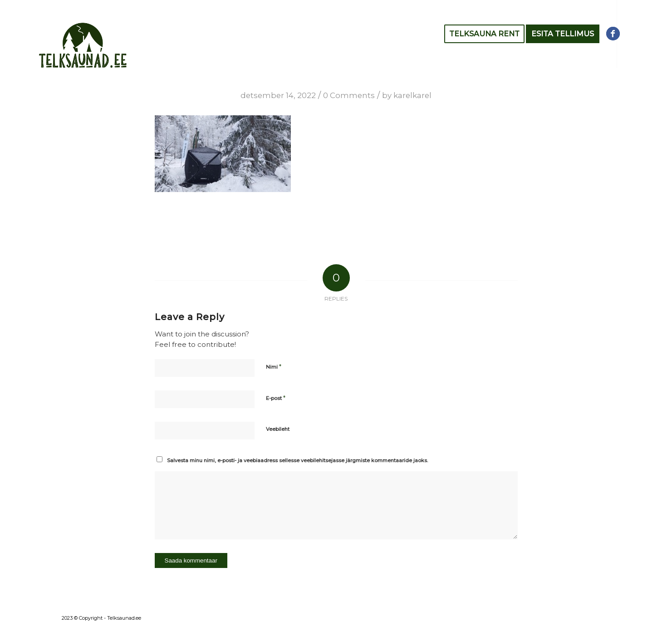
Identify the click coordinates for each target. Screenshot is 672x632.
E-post (276, 398)
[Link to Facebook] (613, 34)
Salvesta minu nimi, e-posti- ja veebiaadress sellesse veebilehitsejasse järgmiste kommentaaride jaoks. (297, 460)
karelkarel (412, 95)
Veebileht (278, 429)
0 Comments (349, 95)
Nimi (274, 366)
